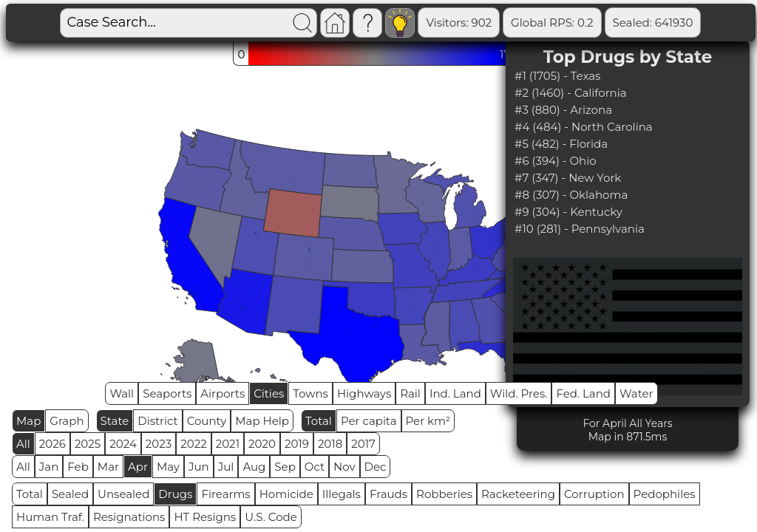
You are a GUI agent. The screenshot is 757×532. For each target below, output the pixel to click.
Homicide (286, 494)
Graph (67, 421)
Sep (285, 467)
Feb (78, 467)
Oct (315, 467)
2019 (297, 444)
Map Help (262, 421)
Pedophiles (665, 494)
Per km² (428, 421)
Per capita (369, 421)
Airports (223, 393)
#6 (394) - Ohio (556, 161)
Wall (122, 393)
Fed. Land (583, 393)
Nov (344, 467)
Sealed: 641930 (653, 23)
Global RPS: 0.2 (552, 23)
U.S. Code (271, 517)
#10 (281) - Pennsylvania (580, 229)
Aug (254, 467)
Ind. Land (455, 393)
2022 (193, 444)
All (23, 444)
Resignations (129, 517)
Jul (226, 467)
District (157, 421)
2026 (52, 444)
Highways (364, 393)
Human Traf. (50, 517)
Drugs (175, 494)
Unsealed (123, 494)
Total (319, 421)
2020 (262, 444)
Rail (410, 393)
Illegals (342, 494)
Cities (269, 393)
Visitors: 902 (459, 23)
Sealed (70, 494)
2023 (159, 444)
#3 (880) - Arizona (563, 110)
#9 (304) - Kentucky (568, 212)
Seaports (167, 393)
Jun (199, 467)
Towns (310, 393)
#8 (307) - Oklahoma (571, 195)
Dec (376, 467)
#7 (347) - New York (568, 178)
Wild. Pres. (519, 393)
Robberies (444, 494)
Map (28, 421)
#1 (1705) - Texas (557, 76)
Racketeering (518, 494)
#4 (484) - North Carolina (584, 127)
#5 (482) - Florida (561, 144)
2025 (88, 444)
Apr (138, 467)
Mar (108, 467)
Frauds (388, 494)
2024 (123, 444)
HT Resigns (205, 517)
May (168, 467)
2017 (363, 444)
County (207, 421)
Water (637, 393)
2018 (330, 444)
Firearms (225, 494)
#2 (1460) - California (571, 93)
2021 (228, 444)
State (115, 421)
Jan (49, 467)
